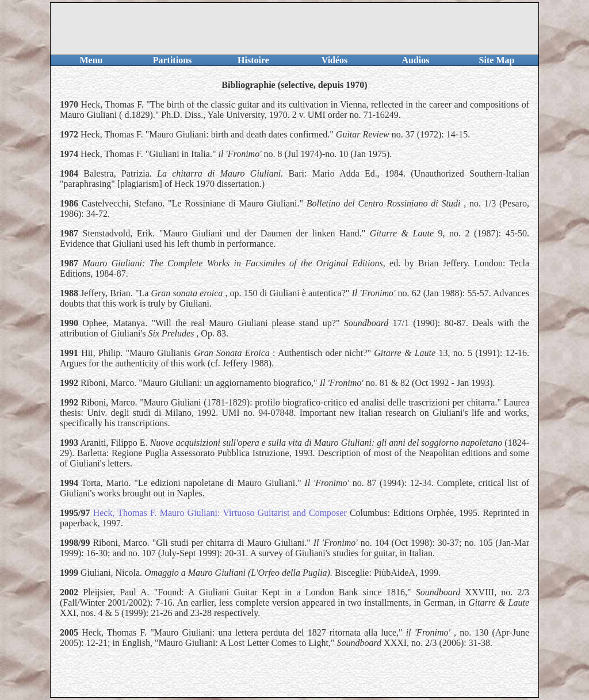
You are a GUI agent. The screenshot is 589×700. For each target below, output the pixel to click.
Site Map (497, 60)
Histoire (253, 60)
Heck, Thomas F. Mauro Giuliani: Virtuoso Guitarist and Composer (220, 513)
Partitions (173, 60)
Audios (415, 60)
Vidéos (335, 60)
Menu (91, 60)
